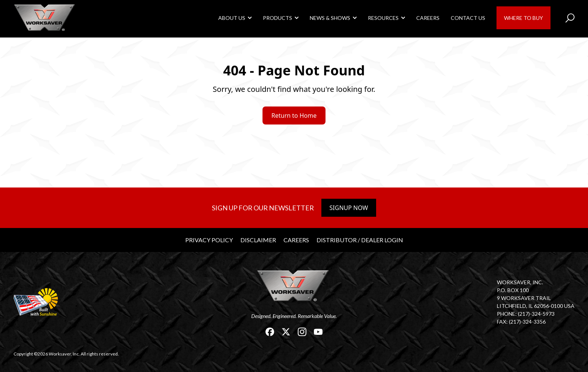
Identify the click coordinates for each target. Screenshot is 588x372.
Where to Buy (523, 18)
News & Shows (330, 18)
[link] (45, 17)
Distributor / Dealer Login (360, 240)
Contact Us (468, 18)
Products (277, 18)
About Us (232, 18)
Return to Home (294, 115)
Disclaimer (258, 240)
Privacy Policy (209, 240)
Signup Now (349, 208)
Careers (428, 18)
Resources (383, 18)
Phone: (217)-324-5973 (526, 314)
